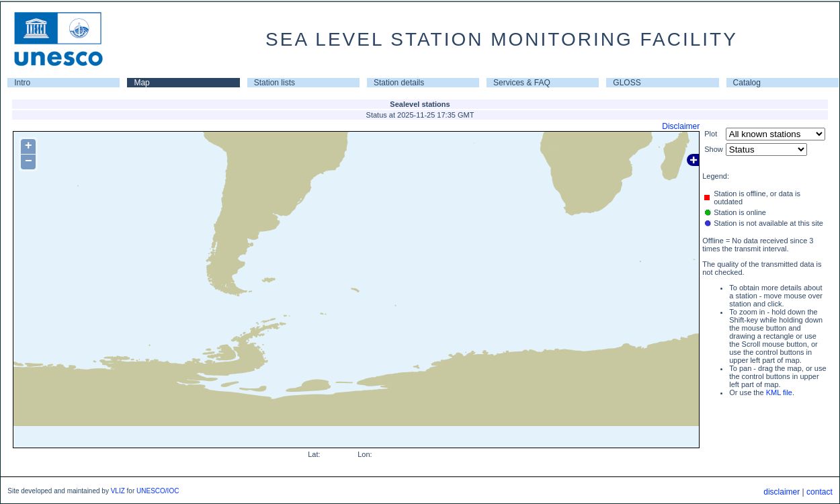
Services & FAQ (522, 83)
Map (141, 83)
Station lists (275, 83)
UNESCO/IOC (158, 491)
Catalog (747, 83)
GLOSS (627, 83)
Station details (399, 83)
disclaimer (782, 492)
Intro (22, 83)
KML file (779, 392)
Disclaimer (681, 126)
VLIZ (118, 491)
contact (820, 492)
